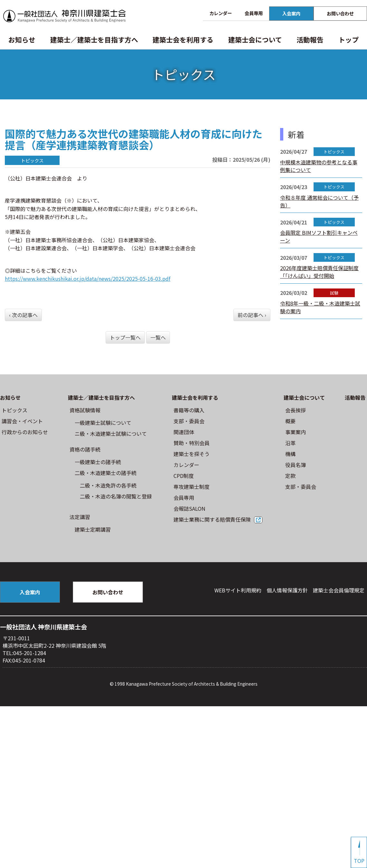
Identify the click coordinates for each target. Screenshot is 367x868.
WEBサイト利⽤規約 (238, 590)
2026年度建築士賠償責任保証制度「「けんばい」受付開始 (319, 272)
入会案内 (291, 13)
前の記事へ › (252, 315)
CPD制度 (184, 476)
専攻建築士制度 (192, 487)
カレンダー (221, 13)
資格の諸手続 (85, 449)
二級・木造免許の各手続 (108, 485)
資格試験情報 (85, 410)
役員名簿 (296, 465)
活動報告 (310, 40)
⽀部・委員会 (189, 421)
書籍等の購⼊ (189, 410)
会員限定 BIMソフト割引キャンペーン (319, 236)
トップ (348, 40)
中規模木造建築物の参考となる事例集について (319, 166)
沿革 (290, 443)
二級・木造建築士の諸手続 (106, 473)
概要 (290, 421)
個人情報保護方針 (287, 590)
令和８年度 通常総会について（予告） (319, 201)
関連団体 (184, 432)
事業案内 (296, 432)
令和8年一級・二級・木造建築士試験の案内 (320, 307)
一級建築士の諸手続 (98, 462)
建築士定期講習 (93, 529)
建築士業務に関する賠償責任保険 (212, 519)
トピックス (14, 410)
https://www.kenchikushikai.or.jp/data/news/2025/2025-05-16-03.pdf (88, 279)
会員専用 (254, 13)
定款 (290, 476)
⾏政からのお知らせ (25, 432)
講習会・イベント (22, 421)
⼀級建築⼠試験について (103, 423)
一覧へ (158, 337)
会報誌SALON (189, 508)
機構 (290, 454)
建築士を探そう (192, 454)
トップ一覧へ (125, 337)
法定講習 (80, 517)
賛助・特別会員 (192, 443)
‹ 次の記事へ (23, 315)
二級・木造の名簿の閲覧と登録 (116, 496)
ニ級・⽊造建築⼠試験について (111, 434)
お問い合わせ (340, 13)
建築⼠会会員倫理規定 (339, 590)
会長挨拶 (296, 410)
